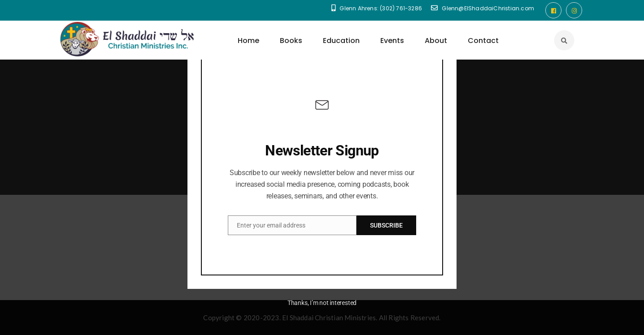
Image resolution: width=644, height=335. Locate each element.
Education (341, 41)
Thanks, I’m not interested (322, 303)
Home (248, 41)
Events (392, 41)
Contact (483, 41)
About (436, 41)
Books (291, 41)
